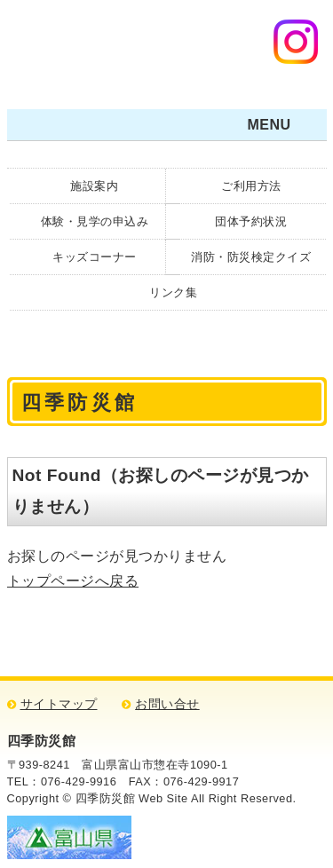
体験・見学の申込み (95, 221)
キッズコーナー (95, 257)
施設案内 (94, 186)
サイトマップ (59, 704)
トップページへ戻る (73, 581)
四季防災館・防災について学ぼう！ (123, 48)
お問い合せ (167, 704)
